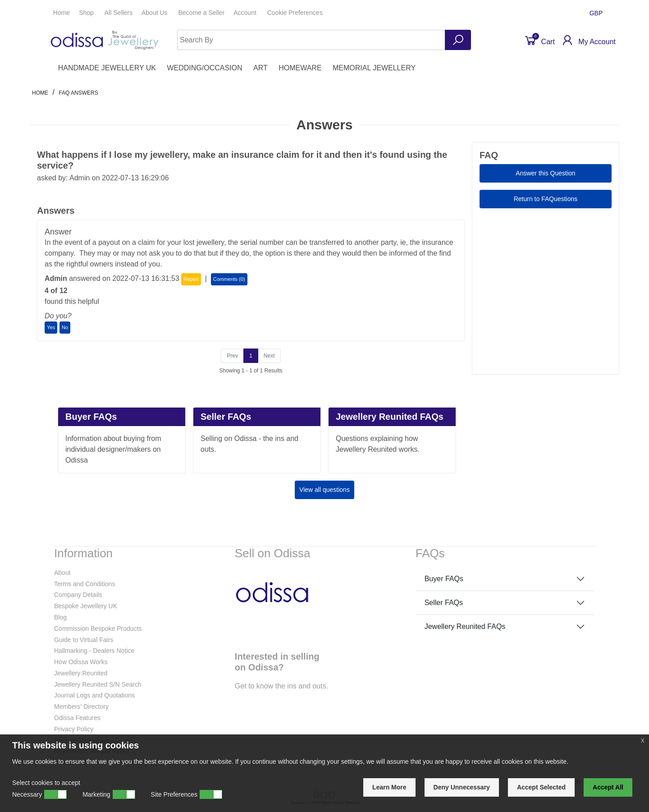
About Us (155, 13)
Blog (60, 617)
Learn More (389, 787)
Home (62, 13)
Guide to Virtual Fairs (84, 640)
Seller (201, 13)
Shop (87, 13)
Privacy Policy (74, 729)
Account (246, 13)
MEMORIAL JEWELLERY (374, 68)
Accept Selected (541, 787)
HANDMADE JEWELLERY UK (107, 68)
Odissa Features (77, 718)
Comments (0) (229, 279)
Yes (51, 327)
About (62, 573)
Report (191, 279)
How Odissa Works (81, 662)
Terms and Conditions (85, 584)
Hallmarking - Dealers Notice (94, 651)
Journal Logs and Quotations (94, 695)
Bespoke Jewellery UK (86, 606)
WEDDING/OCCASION (204, 68)
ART (261, 68)
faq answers (78, 93)
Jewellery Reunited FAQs (465, 626)
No (65, 327)
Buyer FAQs (444, 579)
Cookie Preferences (295, 13)
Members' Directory (81, 706)
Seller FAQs (444, 603)
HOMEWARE (300, 68)
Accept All (608, 787)
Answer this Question (545, 173)
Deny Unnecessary (462, 787)
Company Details (78, 595)
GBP (597, 13)
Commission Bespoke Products (98, 628)
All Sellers (119, 13)
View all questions (324, 490)
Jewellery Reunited (81, 673)
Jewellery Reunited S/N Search (98, 684)
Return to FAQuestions (546, 199)
